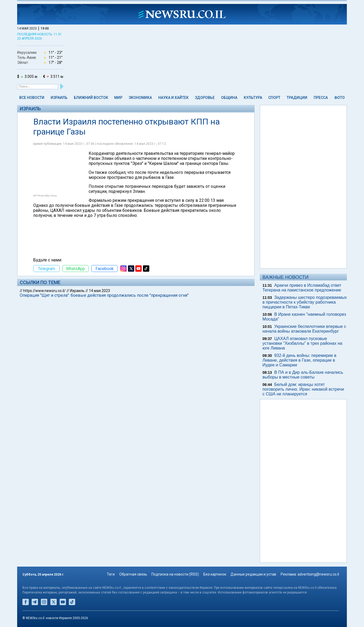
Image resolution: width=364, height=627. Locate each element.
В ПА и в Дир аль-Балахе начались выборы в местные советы (303, 375)
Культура (253, 98)
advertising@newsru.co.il (318, 574)
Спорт (274, 98)
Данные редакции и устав (253, 574)
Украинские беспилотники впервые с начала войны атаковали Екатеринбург (304, 329)
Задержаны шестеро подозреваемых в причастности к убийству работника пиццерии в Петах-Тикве (305, 302)
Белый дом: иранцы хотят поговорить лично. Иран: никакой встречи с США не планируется (303, 389)
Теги (111, 574)
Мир (118, 98)
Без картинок (215, 574)
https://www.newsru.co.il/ (44, 291)
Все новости (32, 98)
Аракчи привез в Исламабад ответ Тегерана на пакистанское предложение (302, 288)
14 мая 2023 (99, 291)
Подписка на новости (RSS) (175, 574)
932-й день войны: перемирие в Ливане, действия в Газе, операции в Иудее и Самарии (299, 360)
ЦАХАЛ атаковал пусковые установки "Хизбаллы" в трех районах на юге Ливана (302, 343)
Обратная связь (133, 574)
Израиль (59, 98)
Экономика (140, 98)
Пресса (321, 98)
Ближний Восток (91, 98)
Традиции (297, 98)
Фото (339, 98)
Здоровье (205, 98)
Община (229, 98)
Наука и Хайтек (173, 98)
